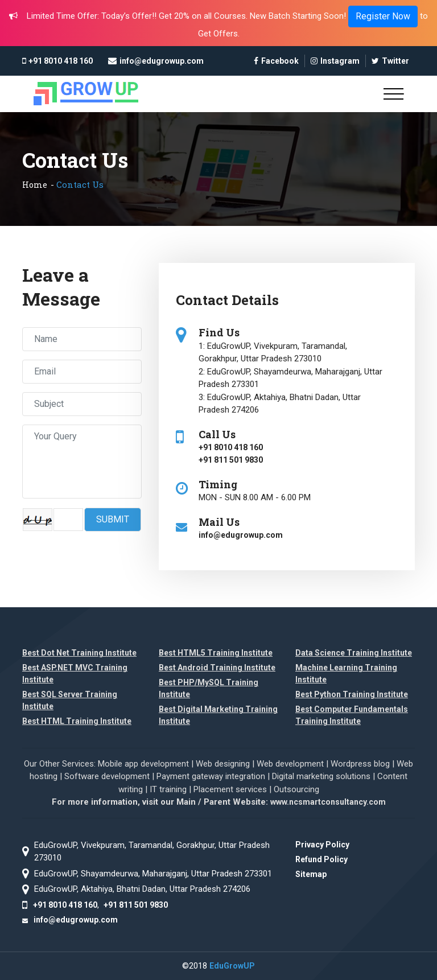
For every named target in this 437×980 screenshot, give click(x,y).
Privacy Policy (322, 845)
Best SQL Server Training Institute (70, 700)
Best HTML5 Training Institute (216, 653)
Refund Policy (321, 859)
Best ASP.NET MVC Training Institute (75, 674)
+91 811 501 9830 (231, 460)
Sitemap (311, 874)
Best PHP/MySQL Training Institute (209, 688)
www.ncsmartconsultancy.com (328, 802)
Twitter (390, 61)
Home (35, 185)
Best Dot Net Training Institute (79, 653)
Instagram (335, 61)
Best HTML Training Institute (77, 721)
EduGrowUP (232, 966)
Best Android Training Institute (217, 668)
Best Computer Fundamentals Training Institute (352, 715)
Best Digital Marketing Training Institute (218, 715)
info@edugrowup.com (162, 61)
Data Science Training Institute (354, 653)
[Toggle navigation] (393, 94)
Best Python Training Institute (352, 694)
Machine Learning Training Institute (346, 674)
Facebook (276, 61)
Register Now (383, 16)
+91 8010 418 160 (61, 61)
